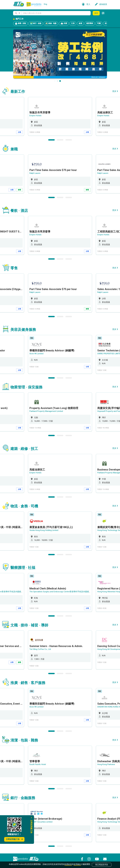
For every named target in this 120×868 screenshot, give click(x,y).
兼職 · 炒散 (20, 24)
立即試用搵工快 (14, 839)
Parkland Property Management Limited (46, 411)
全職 (19, 132)
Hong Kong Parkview (106, 763)
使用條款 (77, 864)
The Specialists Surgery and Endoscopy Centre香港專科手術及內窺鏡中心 (61, 591)
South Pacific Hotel (38, 763)
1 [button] (51, 140)
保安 (106, 23)
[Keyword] (56, 13)
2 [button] (60, 140)
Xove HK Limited (36, 353)
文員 (73, 23)
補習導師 (90, 23)
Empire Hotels (35, 116)
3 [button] (69, 140)
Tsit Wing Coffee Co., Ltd (40, 648)
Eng (45, 4)
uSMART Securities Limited (41, 821)
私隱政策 (68, 864)
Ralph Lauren (35, 173)
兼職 (19, 190)
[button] (17, 13)
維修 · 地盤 (51, 24)
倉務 (80, 23)
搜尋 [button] (96, 13)
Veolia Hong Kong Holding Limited (44, 529)
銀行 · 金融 (36, 24)
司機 (99, 23)
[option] (60, 116)
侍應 (64, 24)
